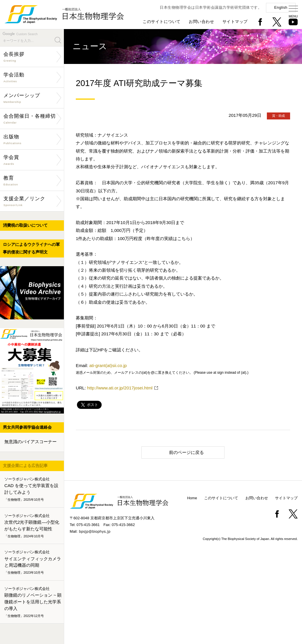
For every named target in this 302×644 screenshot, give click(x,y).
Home (192, 498)
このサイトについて (162, 22)
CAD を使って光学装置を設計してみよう (33, 489)
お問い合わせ (201, 22)
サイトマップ (235, 22)
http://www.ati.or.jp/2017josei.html (120, 388)
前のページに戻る (175, 452)
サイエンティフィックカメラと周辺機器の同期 (33, 563)
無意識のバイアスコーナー (30, 442)
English (281, 7)
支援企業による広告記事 (25, 466)
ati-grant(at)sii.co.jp (108, 365)
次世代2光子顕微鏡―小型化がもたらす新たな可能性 (33, 526)
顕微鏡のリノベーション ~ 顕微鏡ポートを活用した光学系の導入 (33, 602)
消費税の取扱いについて (25, 225)
